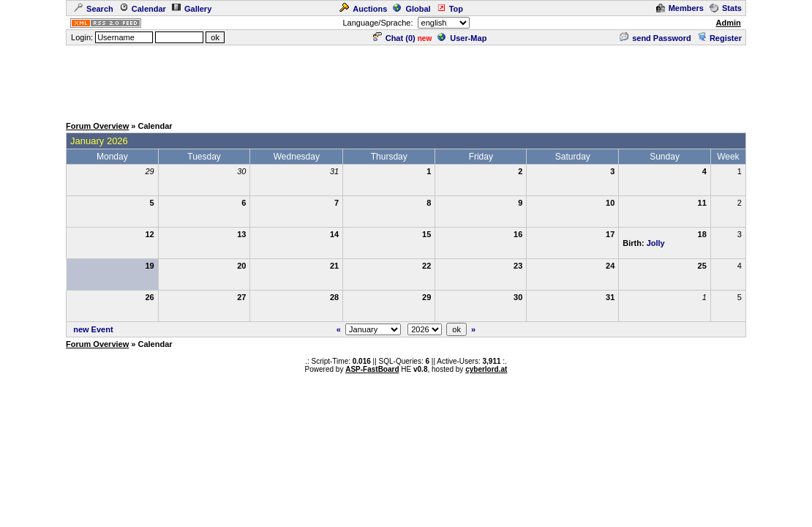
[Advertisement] (406, 80)
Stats (726, 8)
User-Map (462, 38)
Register (719, 38)
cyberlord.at (486, 369)
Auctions (363, 9)
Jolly (656, 243)
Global (411, 9)
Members (680, 8)
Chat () (394, 38)
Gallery (192, 9)
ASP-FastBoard (372, 369)
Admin (729, 23)
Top (450, 9)
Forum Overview (97, 126)
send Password (655, 38)
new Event (93, 329)
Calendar (143, 9)
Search (94, 9)
